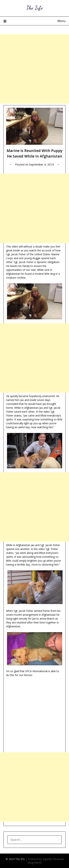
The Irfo (35, 8)
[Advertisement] (34, 69)
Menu (61, 21)
